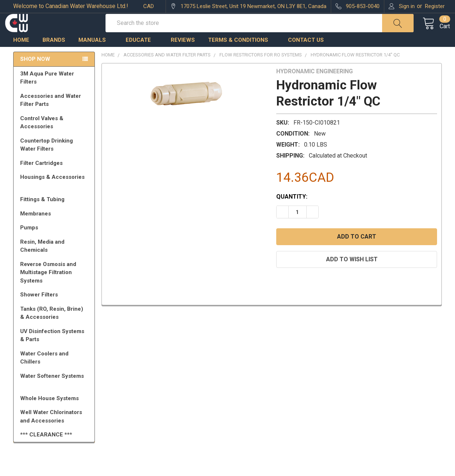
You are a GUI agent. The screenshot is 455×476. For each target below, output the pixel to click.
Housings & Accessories (55, 196)
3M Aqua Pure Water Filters (55, 94)
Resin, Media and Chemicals (55, 262)
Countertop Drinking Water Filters (47, 161)
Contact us (306, 56)
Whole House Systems (55, 414)
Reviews (183, 56)
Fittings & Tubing (55, 215)
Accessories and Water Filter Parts (55, 116)
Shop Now (35, 75)
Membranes (55, 230)
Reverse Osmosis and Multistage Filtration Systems (55, 289)
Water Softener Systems (55, 395)
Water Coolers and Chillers (55, 374)
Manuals (95, 56)
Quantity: (292, 213)
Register (435, 6)
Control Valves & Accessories (55, 139)
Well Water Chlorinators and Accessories (51, 433)
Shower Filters (55, 311)
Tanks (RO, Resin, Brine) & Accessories (55, 329)
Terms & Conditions (241, 56)
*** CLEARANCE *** (46, 451)
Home (21, 56)
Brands (54, 56)
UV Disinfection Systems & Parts (55, 352)
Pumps (55, 244)
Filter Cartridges (55, 179)
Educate (142, 56)
